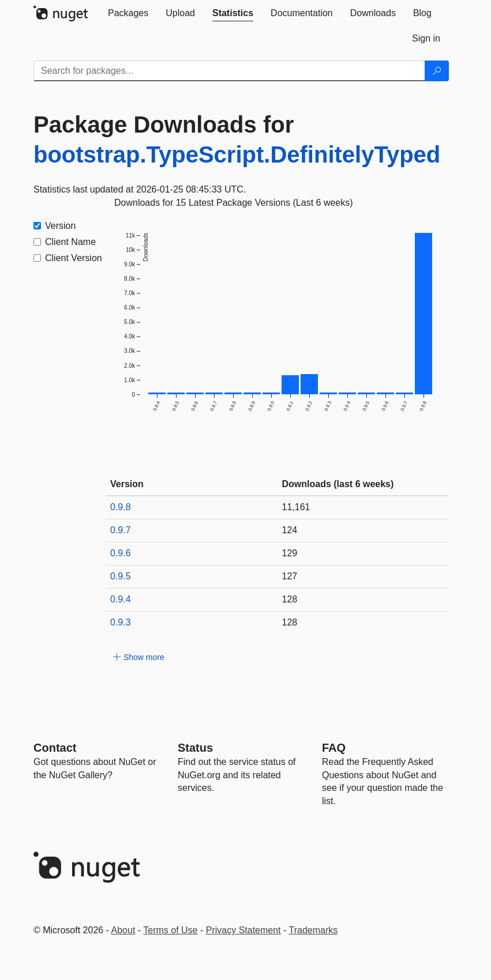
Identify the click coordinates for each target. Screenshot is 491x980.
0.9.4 (121, 599)
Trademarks (314, 930)
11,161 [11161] (296, 507)
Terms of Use (170, 930)
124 (290, 530)
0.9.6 (121, 553)
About (123, 930)
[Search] (437, 71)
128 (290, 599)
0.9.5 (121, 576)
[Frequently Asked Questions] (334, 748)
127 (290, 576)
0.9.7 (121, 530)
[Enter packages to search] (229, 71)
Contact (55, 748)
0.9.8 (121, 507)
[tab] (128, 13)
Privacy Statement (243, 930)
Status (195, 748)
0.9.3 (121, 622)
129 (290, 553)
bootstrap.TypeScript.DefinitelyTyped (237, 154)
